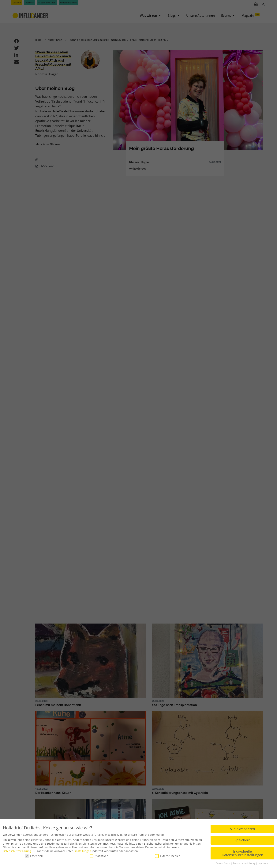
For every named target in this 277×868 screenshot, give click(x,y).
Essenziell (34, 855)
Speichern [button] (242, 839)
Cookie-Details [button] (223, 862)
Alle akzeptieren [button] (242, 828)
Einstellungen (82, 850)
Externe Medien (168, 855)
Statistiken (99, 855)
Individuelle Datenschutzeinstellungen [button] (242, 852)
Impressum (264, 862)
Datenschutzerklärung (17, 850)
